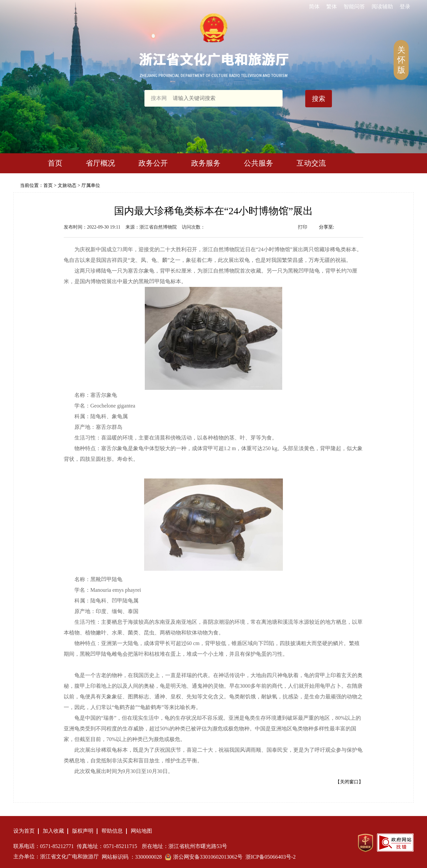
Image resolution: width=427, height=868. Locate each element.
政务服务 (206, 163)
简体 (314, 6)
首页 (55, 163)
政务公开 (153, 163)
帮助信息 (112, 831)
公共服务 (259, 163)
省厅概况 (100, 163)
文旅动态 (67, 185)
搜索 (319, 99)
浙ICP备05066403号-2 (271, 857)
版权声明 (83, 831)
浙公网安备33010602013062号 (208, 857)
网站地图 (141, 831)
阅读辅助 (382, 6)
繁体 (332, 6)
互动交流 (311, 163)
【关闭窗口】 (349, 782)
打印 (303, 227)
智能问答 (354, 6)
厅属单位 (91, 185)
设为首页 (24, 831)
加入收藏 (53, 831)
